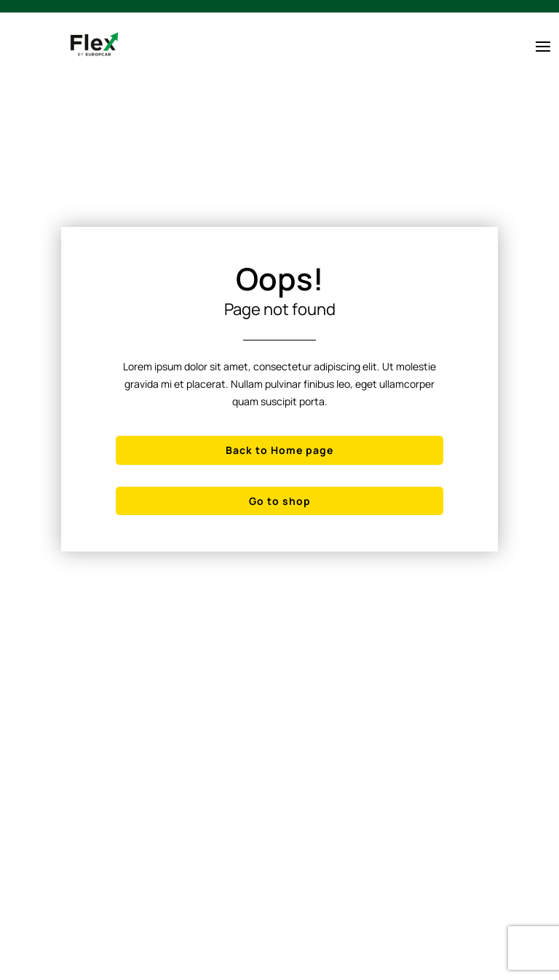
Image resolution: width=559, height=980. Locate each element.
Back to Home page (279, 450)
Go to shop (280, 501)
